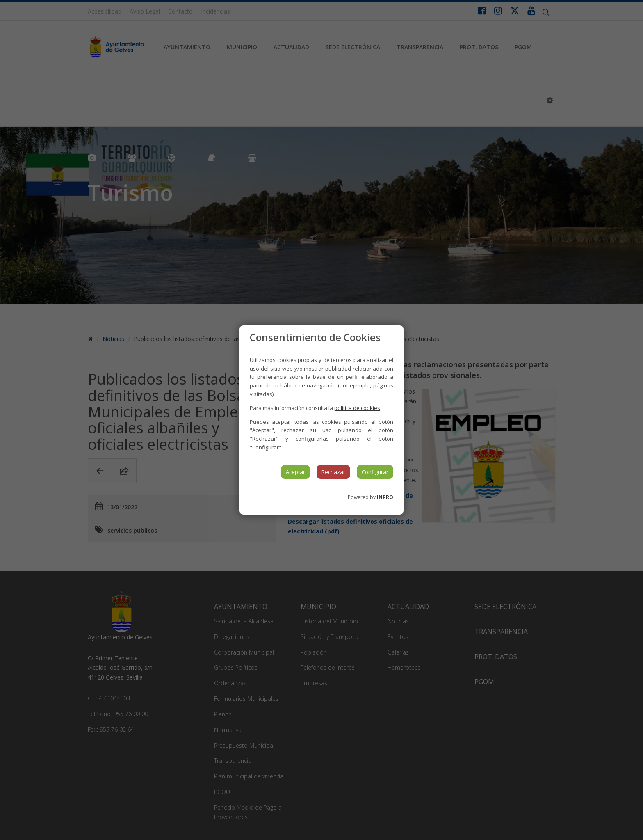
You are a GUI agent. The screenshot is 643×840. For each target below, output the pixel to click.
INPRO (385, 497)
